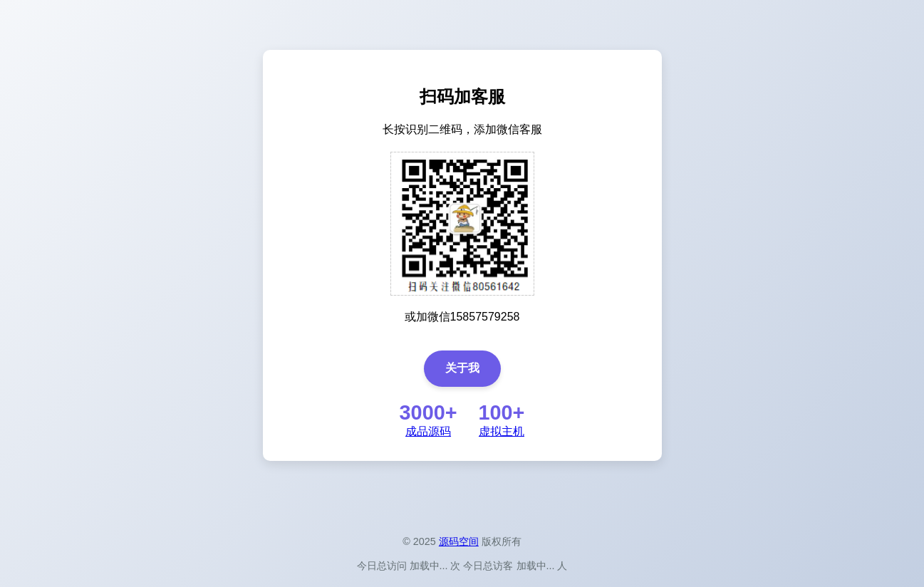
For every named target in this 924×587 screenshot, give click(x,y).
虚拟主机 (502, 431)
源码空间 (459, 541)
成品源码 (428, 431)
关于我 (462, 368)
